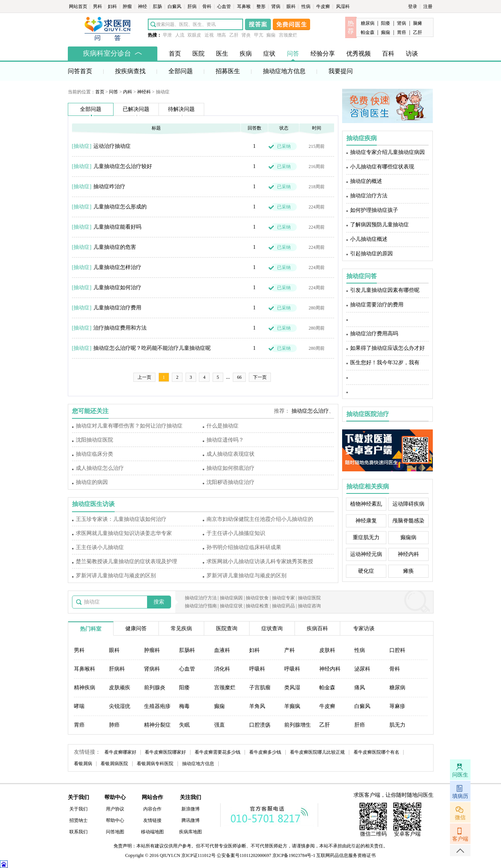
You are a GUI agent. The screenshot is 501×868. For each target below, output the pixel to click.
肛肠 (158, 6)
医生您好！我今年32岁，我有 (385, 363)
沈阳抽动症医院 (94, 440)
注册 (428, 6)
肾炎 (246, 35)
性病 (307, 6)
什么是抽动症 (222, 426)
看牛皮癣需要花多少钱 (218, 752)
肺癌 (114, 725)
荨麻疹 (397, 706)
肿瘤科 (152, 650)
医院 (198, 54)
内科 (128, 92)
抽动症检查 (257, 606)
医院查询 (227, 629)
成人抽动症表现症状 (230, 454)
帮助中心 (115, 820)
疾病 (246, 54)
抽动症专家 (283, 598)
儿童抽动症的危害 (115, 247)
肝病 (193, 6)
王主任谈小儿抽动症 (100, 547)
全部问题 (181, 71)
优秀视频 (359, 54)
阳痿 (386, 23)
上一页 (144, 377)
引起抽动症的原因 (371, 254)
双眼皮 (194, 35)
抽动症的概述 (366, 181)
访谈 (412, 54)
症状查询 (272, 629)
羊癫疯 (292, 706)
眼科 (292, 6)
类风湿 (292, 688)
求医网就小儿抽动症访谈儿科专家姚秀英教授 (260, 561)
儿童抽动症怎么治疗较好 (123, 166)
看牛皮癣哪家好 (120, 752)
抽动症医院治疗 (368, 414)
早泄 (167, 35)
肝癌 (360, 725)
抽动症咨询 (309, 606)
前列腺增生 (298, 725)
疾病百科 (317, 629)
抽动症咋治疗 (109, 187)
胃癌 (402, 32)
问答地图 (115, 832)
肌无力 (397, 725)
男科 (98, 6)
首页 (175, 54)
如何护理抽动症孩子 (374, 210)
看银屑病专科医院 (155, 764)
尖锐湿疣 (120, 706)
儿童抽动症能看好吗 (117, 227)
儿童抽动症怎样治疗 (117, 267)
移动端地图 (152, 832)
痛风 (360, 688)
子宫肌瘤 (260, 688)
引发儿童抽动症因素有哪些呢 (385, 290)
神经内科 (408, 554)
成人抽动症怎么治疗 (100, 468)
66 (239, 377)
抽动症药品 (283, 606)
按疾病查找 (130, 71)
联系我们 (78, 832)
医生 (222, 54)
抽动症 (82, 146)
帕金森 (368, 32)
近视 (209, 35)
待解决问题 (181, 109)
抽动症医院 (309, 598)
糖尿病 (368, 23)
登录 (413, 6)
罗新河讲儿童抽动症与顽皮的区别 (116, 576)
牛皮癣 (324, 6)
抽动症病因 (231, 598)
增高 (221, 35)
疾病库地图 (190, 832)
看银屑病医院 (114, 764)
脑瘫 (418, 23)
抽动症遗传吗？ (225, 440)
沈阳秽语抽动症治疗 (230, 482)
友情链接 (152, 820)
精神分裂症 (157, 725)
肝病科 (117, 669)
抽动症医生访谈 (93, 504)
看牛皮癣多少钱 (265, 752)
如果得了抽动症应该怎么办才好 (387, 348)
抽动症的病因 (92, 482)
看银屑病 (83, 764)
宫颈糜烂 (288, 35)
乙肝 (234, 35)
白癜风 (175, 6)
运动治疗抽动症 (112, 146)
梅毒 (184, 706)
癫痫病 (408, 537)
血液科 (222, 650)
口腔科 (397, 650)
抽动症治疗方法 (369, 196)
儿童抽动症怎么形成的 (120, 207)
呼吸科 (257, 669)
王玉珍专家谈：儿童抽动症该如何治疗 (121, 519)
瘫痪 (408, 571)
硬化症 (366, 571)
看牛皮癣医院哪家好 (165, 752)
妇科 (113, 6)
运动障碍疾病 (408, 504)
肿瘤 (128, 6)
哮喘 (79, 706)
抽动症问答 (362, 276)
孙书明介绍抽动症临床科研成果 (244, 547)
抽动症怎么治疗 (310, 411)
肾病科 (152, 669)
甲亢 (259, 35)
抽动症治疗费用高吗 (374, 334)
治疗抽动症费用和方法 (120, 328)
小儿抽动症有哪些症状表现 (382, 167)
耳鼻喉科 (85, 669)
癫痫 (271, 35)
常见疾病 (181, 629)
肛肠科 (187, 650)
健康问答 (136, 629)
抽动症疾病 (362, 138)
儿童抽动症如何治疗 (117, 287)
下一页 (260, 377)
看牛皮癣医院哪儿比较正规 (317, 752)
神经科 (144, 92)
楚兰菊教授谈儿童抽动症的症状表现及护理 (126, 561)
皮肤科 (327, 650)
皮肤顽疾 (120, 688)
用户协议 (115, 809)
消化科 (222, 669)
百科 (388, 54)
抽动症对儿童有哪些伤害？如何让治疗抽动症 (129, 426)
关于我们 (78, 809)
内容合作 (152, 809)
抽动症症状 (231, 606)
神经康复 (366, 521)
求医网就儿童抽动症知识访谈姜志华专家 (124, 533)
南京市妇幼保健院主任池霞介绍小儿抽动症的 (260, 519)
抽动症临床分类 (94, 454)
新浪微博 (190, 809)
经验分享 (323, 54)
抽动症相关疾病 (368, 486)
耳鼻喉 (244, 6)
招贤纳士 (78, 820)
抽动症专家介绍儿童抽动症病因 (387, 152)
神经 (143, 6)
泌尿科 (362, 669)
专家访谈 (364, 629)
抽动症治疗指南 (201, 606)
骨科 (207, 6)
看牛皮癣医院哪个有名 (376, 752)
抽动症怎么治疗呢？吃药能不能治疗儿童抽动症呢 (152, 348)
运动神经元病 (366, 554)
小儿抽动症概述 (369, 239)
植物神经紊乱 (366, 504)
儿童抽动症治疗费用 (117, 308)
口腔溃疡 (260, 725)
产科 (290, 650)
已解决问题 (136, 109)
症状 (269, 54)
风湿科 (343, 6)
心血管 (225, 6)
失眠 (184, 725)
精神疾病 (85, 688)
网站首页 (79, 6)
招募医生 (228, 71)
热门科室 (91, 629)
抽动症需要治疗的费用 (377, 305)
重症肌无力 (366, 537)
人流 (180, 35)
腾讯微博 (190, 820)
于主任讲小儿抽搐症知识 (236, 533)
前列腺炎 (155, 688)
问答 (293, 54)
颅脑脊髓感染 (408, 521)
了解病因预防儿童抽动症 (379, 225)
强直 (219, 725)
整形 (262, 6)
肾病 (276, 6)
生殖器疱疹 (157, 706)
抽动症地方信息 (284, 71)
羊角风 (257, 706)
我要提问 (341, 71)
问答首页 (80, 71)
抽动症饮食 (257, 598)
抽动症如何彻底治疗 (230, 468)
